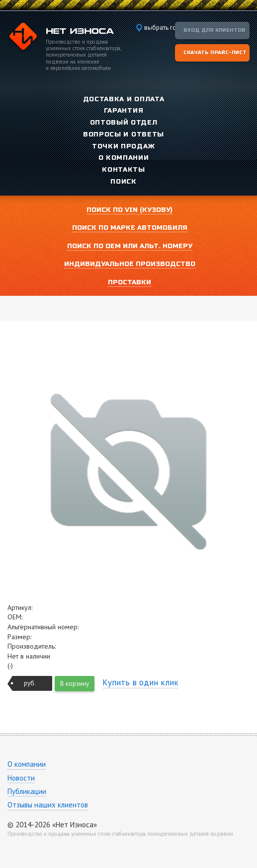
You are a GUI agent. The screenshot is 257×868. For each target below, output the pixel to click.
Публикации (27, 791)
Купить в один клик (140, 682)
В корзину (75, 684)
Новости (21, 778)
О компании (27, 764)
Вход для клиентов (214, 30)
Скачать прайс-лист (215, 53)
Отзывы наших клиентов (48, 805)
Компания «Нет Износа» (61, 38)
